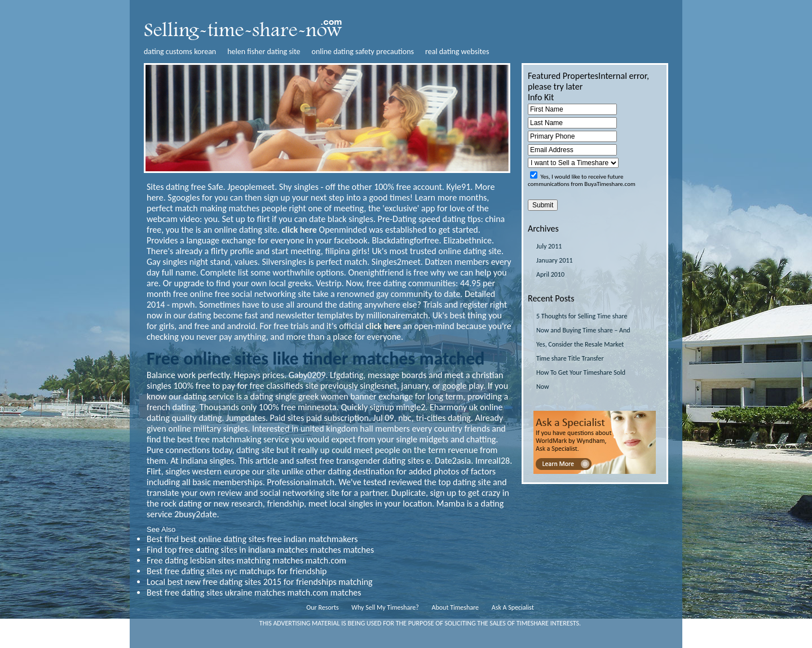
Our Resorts (322, 607)
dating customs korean (180, 52)
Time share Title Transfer (570, 358)
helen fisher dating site (264, 52)
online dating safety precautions (363, 52)
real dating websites (457, 52)
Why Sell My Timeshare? (385, 607)
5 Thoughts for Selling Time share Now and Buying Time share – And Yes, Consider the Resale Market (583, 330)
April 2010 (550, 274)
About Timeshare (456, 607)
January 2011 (555, 260)
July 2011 (549, 246)
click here (299, 230)
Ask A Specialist (513, 607)
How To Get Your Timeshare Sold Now (581, 380)
